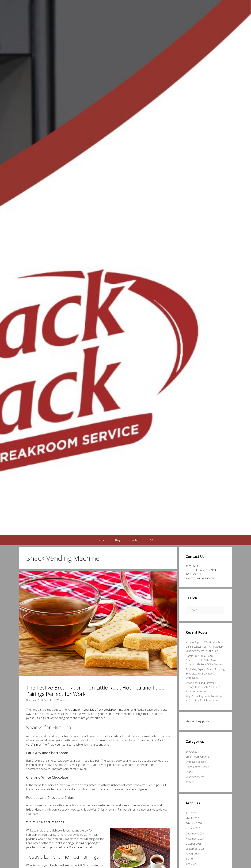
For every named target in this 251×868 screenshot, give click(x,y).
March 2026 (192, 818)
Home (101, 540)
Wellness (191, 782)
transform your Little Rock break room (94, 710)
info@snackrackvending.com (200, 578)
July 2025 (191, 859)
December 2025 (195, 834)
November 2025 (195, 839)
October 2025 (193, 844)
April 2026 (191, 813)
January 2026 (193, 828)
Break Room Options (197, 757)
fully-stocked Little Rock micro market (69, 847)
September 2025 (195, 849)
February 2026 (194, 823)
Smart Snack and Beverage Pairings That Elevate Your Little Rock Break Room (203, 687)
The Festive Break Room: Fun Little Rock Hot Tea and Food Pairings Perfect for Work (95, 691)
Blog (118, 540)
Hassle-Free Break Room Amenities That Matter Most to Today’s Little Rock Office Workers (205, 660)
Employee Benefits (196, 762)
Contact (135, 540)
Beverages (191, 752)
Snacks (190, 772)
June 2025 (191, 864)
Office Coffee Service (197, 767)
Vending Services (195, 777)
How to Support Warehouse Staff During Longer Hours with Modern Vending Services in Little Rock (205, 647)
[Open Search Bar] (152, 540)
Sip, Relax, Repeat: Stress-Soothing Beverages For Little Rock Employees (205, 674)
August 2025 (193, 854)
